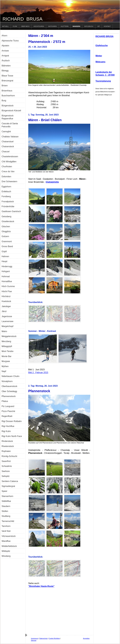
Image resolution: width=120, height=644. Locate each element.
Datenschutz (43, 638)
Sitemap (34, 640)
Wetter (99, 56)
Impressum (35, 638)
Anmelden (86, 638)
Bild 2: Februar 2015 (38, 372)
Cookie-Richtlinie (54, 638)
